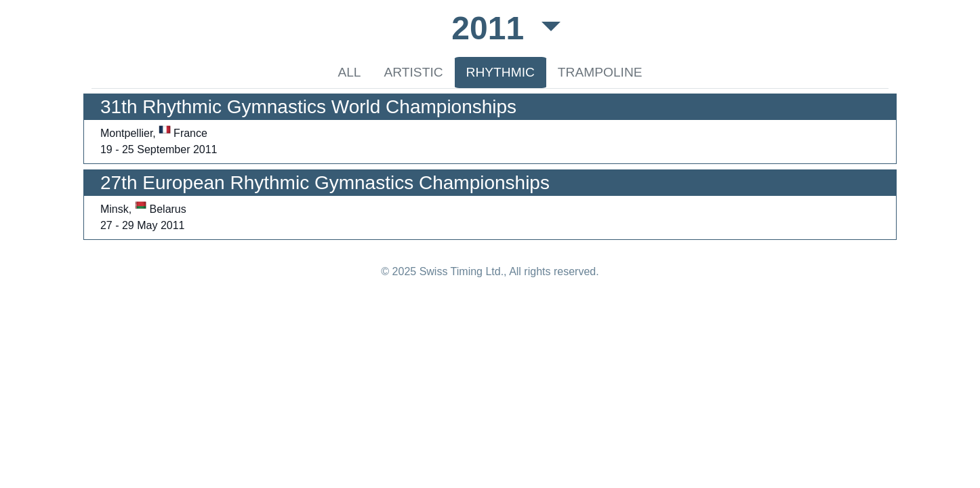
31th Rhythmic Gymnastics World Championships (308, 107)
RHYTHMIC (501, 72)
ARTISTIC (414, 72)
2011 (492, 28)
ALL (349, 72)
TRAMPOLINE (600, 72)
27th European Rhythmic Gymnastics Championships (325, 183)
